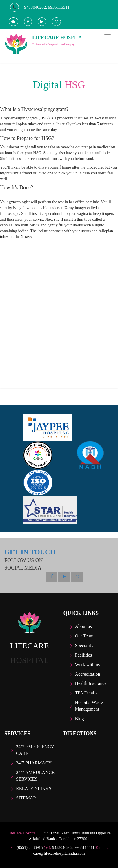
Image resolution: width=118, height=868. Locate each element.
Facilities (84, 655)
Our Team (84, 636)
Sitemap (26, 798)
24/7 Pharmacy (34, 763)
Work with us (88, 665)
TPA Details (86, 693)
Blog (80, 719)
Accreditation (88, 674)
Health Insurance (91, 683)
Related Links (34, 789)
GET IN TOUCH (30, 552)
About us (83, 626)
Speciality (84, 645)
